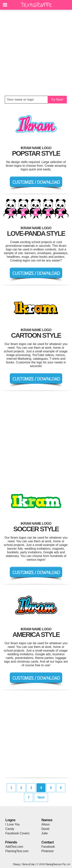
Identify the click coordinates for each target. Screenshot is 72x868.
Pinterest (48, 851)
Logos (10, 820)
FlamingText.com (17, 851)
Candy (10, 829)
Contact (48, 842)
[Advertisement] (36, 53)
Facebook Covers (17, 833)
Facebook (48, 847)
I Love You (13, 824)
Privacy (17, 864)
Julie (45, 833)
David (45, 829)
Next (41, 797)
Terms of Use (28, 864)
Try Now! (57, 100)
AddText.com (14, 847)
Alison (46, 824)
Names (47, 820)
